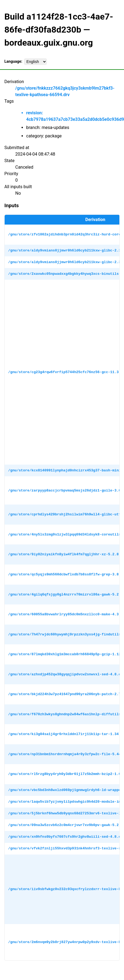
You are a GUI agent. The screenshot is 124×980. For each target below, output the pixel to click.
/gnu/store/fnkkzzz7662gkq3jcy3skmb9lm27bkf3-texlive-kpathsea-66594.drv (65, 91)
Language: (13, 61)
